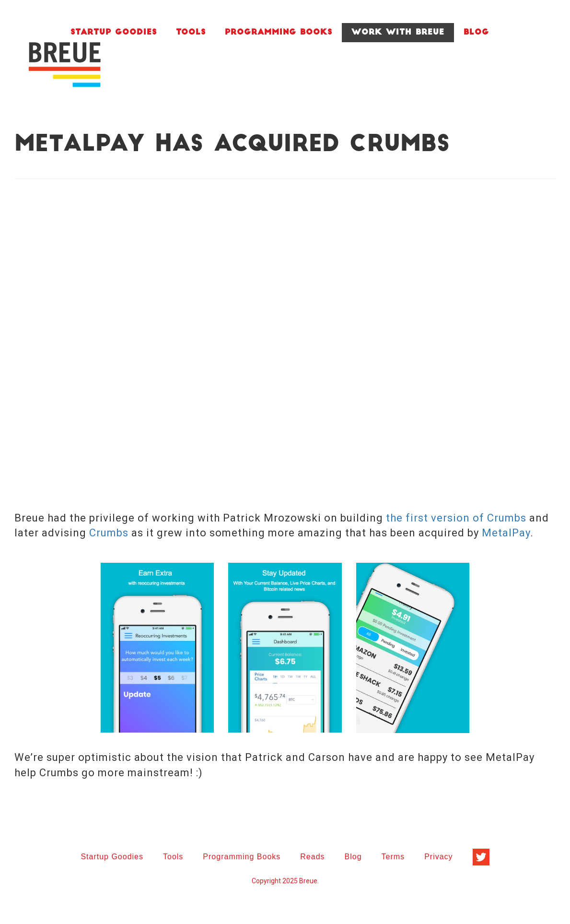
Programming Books (279, 33)
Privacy (438, 857)
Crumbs (109, 533)
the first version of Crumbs (456, 518)
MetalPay (506, 533)
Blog (476, 33)
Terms (393, 857)
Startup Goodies (114, 33)
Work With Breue (398, 33)
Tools (191, 33)
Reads (312, 857)
